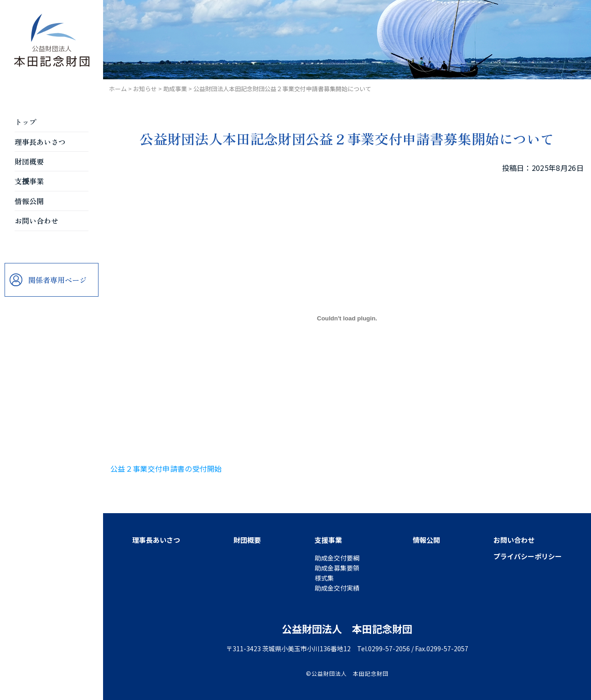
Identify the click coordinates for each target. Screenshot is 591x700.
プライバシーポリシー (528, 556)
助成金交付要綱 (337, 558)
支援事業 (29, 181)
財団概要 (29, 161)
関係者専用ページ (57, 280)
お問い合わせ (36, 221)
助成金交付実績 (337, 588)
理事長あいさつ (40, 142)
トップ (26, 122)
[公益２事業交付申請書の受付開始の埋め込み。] (347, 319)
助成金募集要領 (337, 568)
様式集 (324, 578)
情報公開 (29, 201)
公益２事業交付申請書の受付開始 (166, 468)
